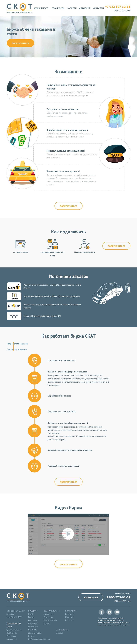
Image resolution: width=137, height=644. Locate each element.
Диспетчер (49, 614)
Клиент (47, 623)
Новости (72, 8)
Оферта (59, 633)
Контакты (98, 8)
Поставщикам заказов (17, 349)
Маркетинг (33, 623)
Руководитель (50, 620)
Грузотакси (33, 627)
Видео (31, 636)
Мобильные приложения (39, 639)
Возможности (41, 8)
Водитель (48, 617)
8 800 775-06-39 (118, 597)
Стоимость (58, 8)
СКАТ (31, 614)
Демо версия (91, 598)
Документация (35, 633)
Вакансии (69, 620)
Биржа (31, 617)
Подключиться (20, 43)
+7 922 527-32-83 (118, 7)
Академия (85, 8)
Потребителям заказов (17, 344)
